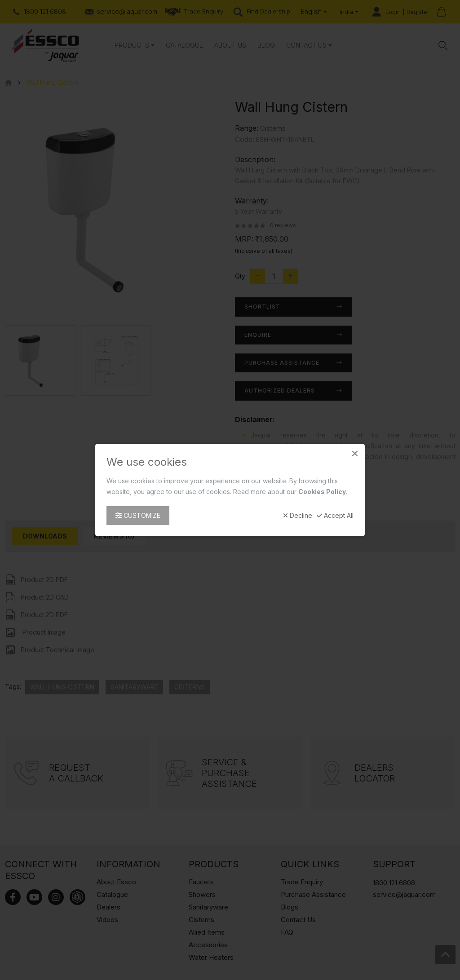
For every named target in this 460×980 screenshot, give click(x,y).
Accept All (335, 516)
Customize (138, 515)
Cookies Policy (322, 492)
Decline (298, 516)
